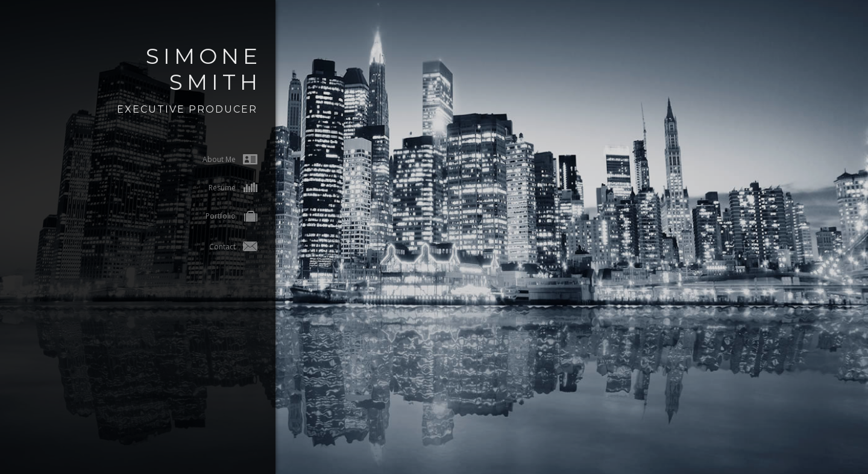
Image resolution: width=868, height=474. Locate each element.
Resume (211, 188)
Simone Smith (182, 69)
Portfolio (210, 217)
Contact (212, 247)
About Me (208, 159)
